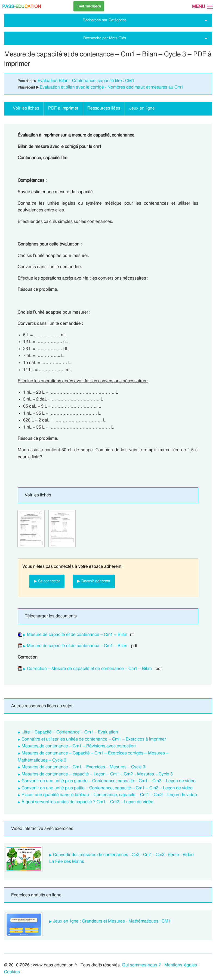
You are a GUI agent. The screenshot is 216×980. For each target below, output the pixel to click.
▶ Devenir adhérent (94, 581)
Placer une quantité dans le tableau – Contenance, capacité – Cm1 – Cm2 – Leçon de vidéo (109, 795)
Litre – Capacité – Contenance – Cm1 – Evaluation (70, 732)
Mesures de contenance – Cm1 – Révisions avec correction (79, 746)
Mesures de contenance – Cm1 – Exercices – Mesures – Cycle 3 (83, 767)
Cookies (12, 972)
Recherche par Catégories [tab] (105, 20)
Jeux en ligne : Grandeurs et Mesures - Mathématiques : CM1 (112, 921)
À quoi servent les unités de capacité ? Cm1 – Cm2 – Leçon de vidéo (87, 802)
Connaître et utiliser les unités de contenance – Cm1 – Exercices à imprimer (94, 739)
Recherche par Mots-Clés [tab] (105, 38)
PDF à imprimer (63, 108)
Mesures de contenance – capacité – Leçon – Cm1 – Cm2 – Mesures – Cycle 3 (97, 774)
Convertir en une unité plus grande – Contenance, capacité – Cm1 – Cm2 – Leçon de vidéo (109, 781)
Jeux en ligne (142, 108)
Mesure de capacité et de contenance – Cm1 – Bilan (77, 635)
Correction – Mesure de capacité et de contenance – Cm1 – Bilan (89, 669)
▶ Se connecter (47, 581)
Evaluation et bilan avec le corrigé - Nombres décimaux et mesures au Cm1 (112, 87)
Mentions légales (181, 965)
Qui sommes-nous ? (141, 965)
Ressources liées (104, 108)
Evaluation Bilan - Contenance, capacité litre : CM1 (86, 81)
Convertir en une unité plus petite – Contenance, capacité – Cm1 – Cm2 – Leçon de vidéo (107, 788)
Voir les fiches (26, 108)
